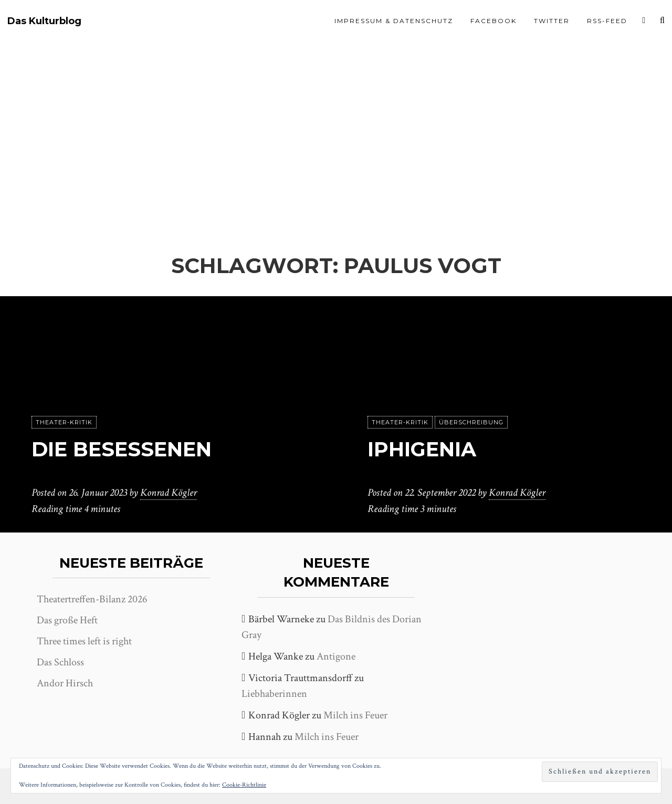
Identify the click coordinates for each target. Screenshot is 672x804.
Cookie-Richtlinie (244, 785)
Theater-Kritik (64, 423)
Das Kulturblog (44, 21)
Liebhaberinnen (274, 694)
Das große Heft (67, 620)
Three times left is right (84, 641)
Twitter (552, 21)
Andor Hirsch (65, 683)
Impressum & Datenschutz (394, 21)
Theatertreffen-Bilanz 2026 (92, 599)
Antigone (336, 656)
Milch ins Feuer (355, 715)
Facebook (493, 21)
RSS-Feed (607, 21)
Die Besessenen (125, 449)
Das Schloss (60, 662)
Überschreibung (471, 423)
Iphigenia (426, 449)
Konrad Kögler (169, 493)
